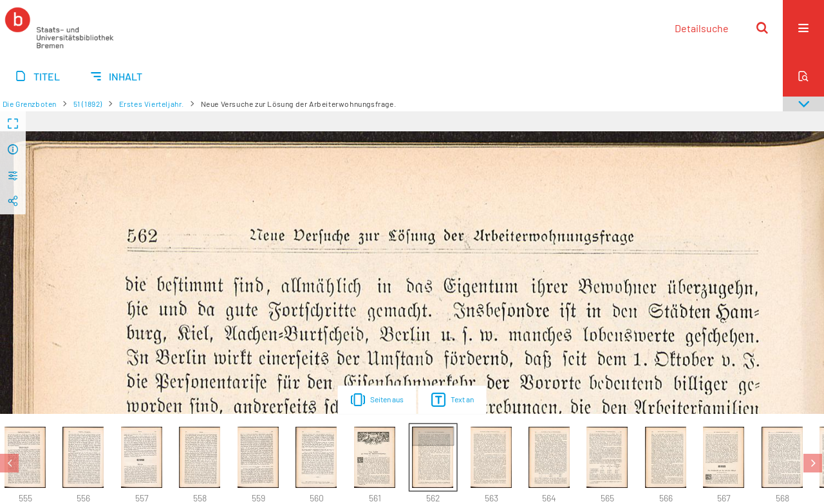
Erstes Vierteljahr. (152, 104)
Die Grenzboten (30, 104)
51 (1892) (88, 104)
